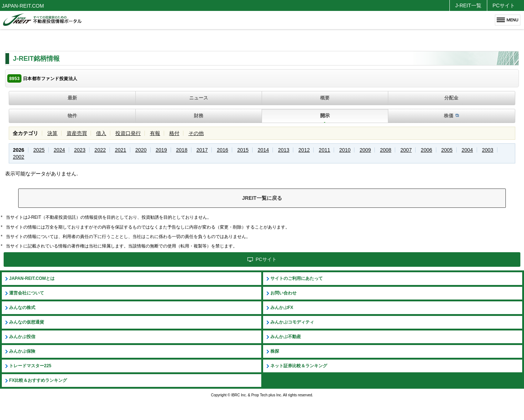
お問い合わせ (283, 293)
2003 (487, 150)
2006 (426, 150)
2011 (324, 150)
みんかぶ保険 (22, 351)
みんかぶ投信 (22, 337)
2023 (80, 150)
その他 (196, 133)
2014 (263, 150)
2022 (100, 150)
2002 (18, 157)
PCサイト (504, 5)
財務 (199, 116)
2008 (386, 150)
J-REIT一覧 (468, 5)
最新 (72, 98)
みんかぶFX (282, 308)
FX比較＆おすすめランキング (38, 380)
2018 (182, 150)
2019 (161, 150)
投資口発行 (128, 133)
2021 (121, 150)
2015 (243, 150)
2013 (284, 150)
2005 (447, 150)
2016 (223, 150)
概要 (325, 98)
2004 (467, 150)
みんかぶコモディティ (292, 322)
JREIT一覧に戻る (262, 198)
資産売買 (77, 133)
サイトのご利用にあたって (297, 278)
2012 (304, 150)
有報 (155, 133)
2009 (365, 150)
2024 (59, 150)
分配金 (451, 98)
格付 (174, 133)
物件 (72, 116)
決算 (52, 133)
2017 (202, 150)
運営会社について (27, 293)
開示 (325, 116)
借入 (101, 133)
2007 (406, 150)
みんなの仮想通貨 (27, 322)
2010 (345, 150)
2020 (141, 150)
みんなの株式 (22, 308)
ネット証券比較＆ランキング (299, 366)
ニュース (199, 98)
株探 (275, 351)
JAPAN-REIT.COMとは (32, 278)
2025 (39, 150)
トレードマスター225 (30, 366)
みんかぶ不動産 (286, 337)
